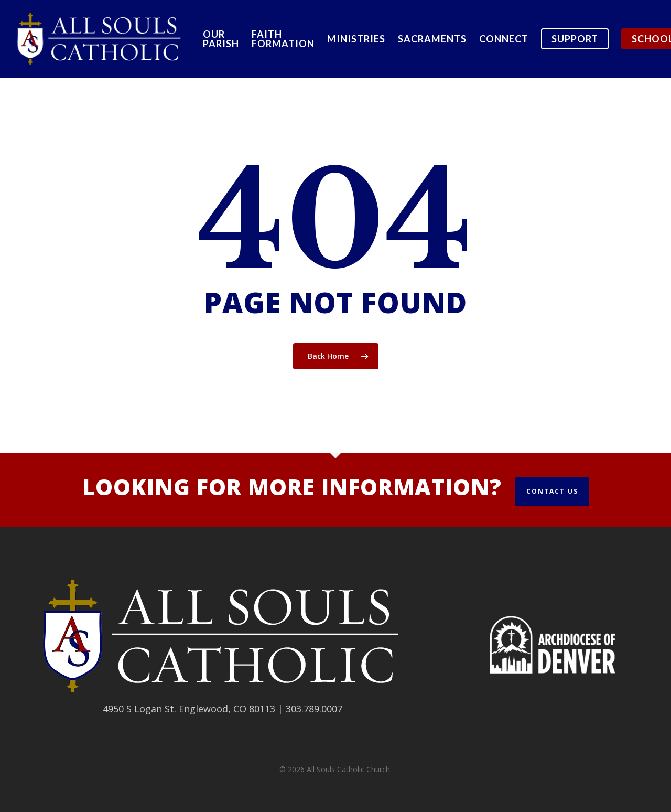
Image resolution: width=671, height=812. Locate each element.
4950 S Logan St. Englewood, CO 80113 (189, 709)
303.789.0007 (314, 709)
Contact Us (552, 491)
